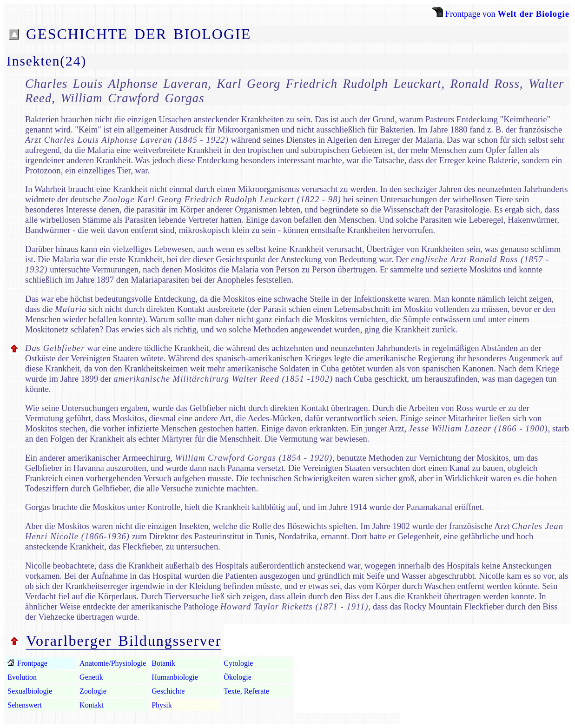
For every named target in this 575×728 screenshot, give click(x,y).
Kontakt (92, 705)
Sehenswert (25, 705)
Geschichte (168, 691)
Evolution (22, 677)
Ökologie (238, 677)
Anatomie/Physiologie (113, 663)
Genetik (91, 677)
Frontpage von (501, 14)
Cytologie (238, 663)
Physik (162, 705)
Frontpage (31, 663)
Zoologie (93, 691)
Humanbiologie (175, 677)
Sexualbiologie (30, 691)
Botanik (163, 663)
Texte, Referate (246, 691)
